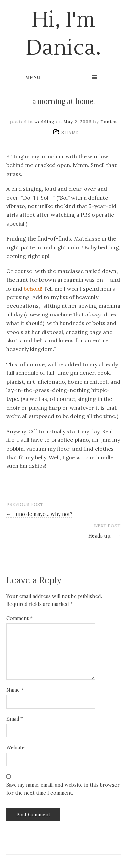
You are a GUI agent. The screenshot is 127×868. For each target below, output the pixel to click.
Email (15, 719)
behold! (33, 289)
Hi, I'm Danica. (63, 34)
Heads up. (104, 536)
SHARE (70, 133)
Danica (109, 122)
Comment (19, 618)
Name (15, 690)
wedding (44, 122)
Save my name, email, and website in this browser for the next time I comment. (63, 789)
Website (16, 748)
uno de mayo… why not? (39, 514)
